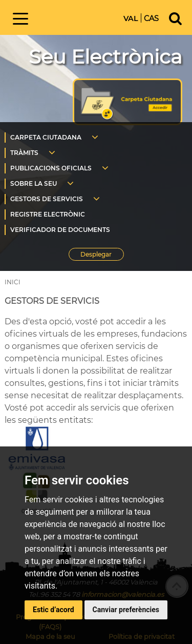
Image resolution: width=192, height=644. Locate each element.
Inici (79, 17)
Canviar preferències (126, 610)
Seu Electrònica (105, 57)
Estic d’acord (54, 610)
